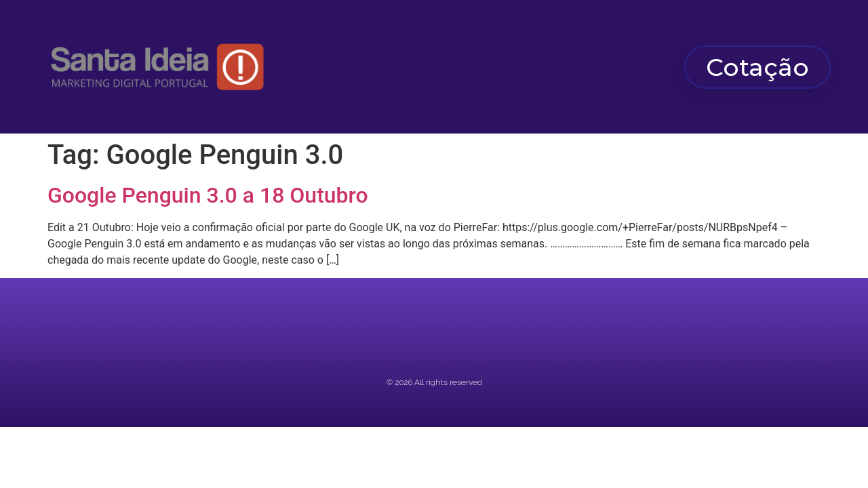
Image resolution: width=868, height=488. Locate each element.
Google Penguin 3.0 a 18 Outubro (208, 195)
